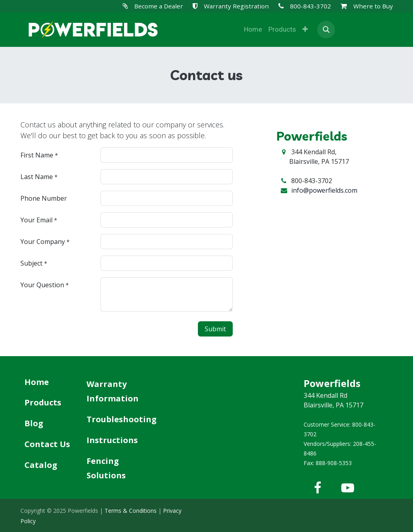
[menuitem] (253, 30)
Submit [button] (215, 329)
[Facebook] (318, 488)
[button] (326, 30)
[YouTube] (348, 488)
